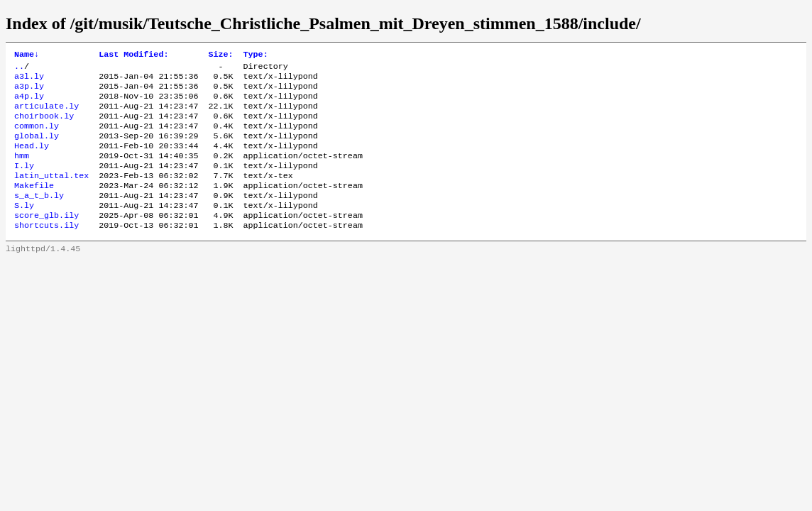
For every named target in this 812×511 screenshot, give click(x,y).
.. (19, 69)
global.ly (37, 148)
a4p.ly (29, 103)
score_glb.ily (46, 239)
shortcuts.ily (46, 251)
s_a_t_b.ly (39, 216)
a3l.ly (29, 80)
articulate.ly (46, 114)
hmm (22, 171)
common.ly (37, 137)
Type (256, 55)
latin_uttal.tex (51, 194)
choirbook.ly (44, 126)
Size (220, 55)
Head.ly (32, 160)
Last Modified (133, 55)
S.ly (24, 228)
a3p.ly (29, 92)
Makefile (34, 205)
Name (27, 55)
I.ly (24, 182)
